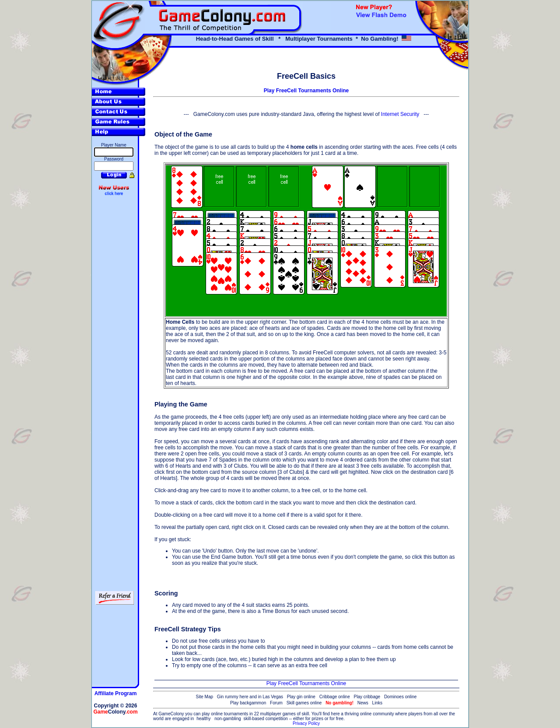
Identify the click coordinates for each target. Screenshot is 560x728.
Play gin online (301, 697)
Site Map (205, 697)
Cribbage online (335, 697)
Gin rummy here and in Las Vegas (250, 697)
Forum (276, 703)
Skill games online (304, 703)
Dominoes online (401, 697)
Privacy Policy (306, 723)
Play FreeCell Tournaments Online (306, 91)
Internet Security (400, 114)
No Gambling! (380, 39)
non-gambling (228, 719)
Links (377, 703)
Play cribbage (367, 697)
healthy (203, 719)
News (363, 703)
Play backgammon (248, 703)
